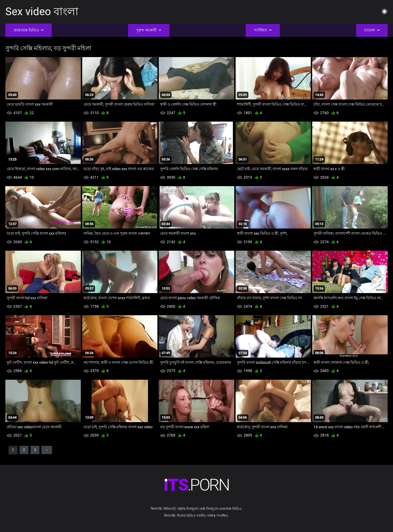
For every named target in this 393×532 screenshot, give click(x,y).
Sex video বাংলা (42, 12)
